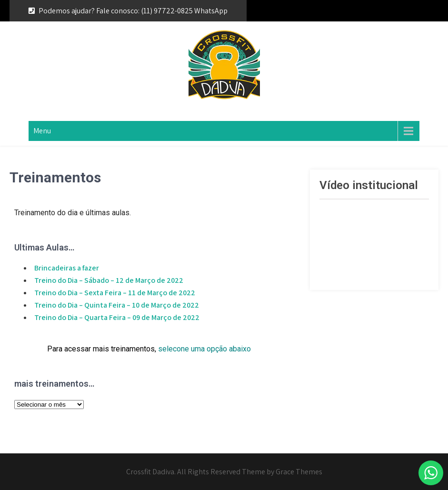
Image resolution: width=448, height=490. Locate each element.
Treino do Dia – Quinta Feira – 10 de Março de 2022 (117, 305)
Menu (42, 131)
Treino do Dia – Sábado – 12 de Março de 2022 (109, 280)
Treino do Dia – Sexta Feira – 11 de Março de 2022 (115, 293)
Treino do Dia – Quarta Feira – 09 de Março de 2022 (117, 317)
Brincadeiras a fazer (67, 268)
